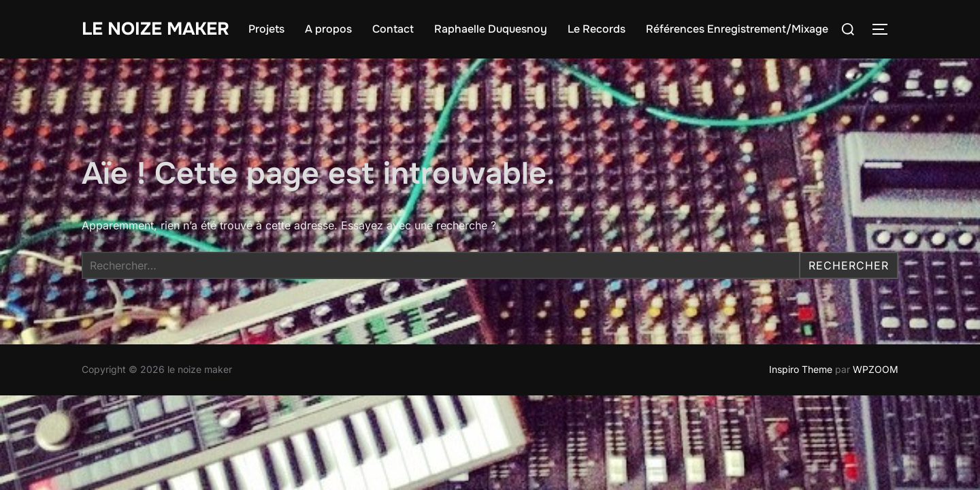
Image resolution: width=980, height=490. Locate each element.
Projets (266, 29)
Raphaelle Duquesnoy (491, 29)
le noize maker (156, 29)
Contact (393, 29)
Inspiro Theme (801, 369)
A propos (328, 29)
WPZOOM (876, 369)
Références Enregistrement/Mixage (737, 29)
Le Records (597, 29)
